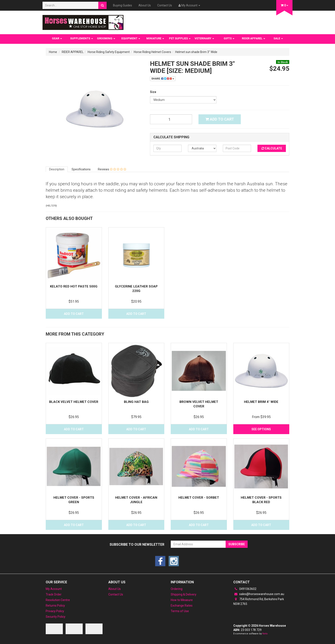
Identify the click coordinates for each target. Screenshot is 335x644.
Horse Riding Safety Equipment (109, 52)
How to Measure (182, 600)
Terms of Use (180, 611)
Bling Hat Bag (136, 402)
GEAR (57, 38)
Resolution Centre (58, 600)
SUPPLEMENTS (82, 38)
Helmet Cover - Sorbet (199, 498)
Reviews (112, 169)
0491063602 (245, 589)
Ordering (177, 589)
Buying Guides (123, 5)
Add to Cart (220, 119)
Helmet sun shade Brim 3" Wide (196, 52)
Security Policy (56, 617)
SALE (278, 38)
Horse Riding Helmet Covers (152, 52)
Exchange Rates (182, 606)
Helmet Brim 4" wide (261, 402)
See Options (261, 429)
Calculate (272, 148)
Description (57, 169)
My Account (54, 589)
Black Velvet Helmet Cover (74, 402)
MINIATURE (155, 38)
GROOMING (106, 38)
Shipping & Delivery (184, 594)
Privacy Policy (55, 611)
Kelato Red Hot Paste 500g (74, 286)
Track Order (54, 594)
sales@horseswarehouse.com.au (259, 594)
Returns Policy (55, 606)
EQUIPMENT (131, 38)
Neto (265, 634)
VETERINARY (204, 38)
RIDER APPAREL (253, 38)
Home (53, 52)
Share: (163, 79)
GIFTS (229, 38)
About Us (145, 5)
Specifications (81, 169)
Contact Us (165, 5)
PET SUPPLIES (180, 38)
